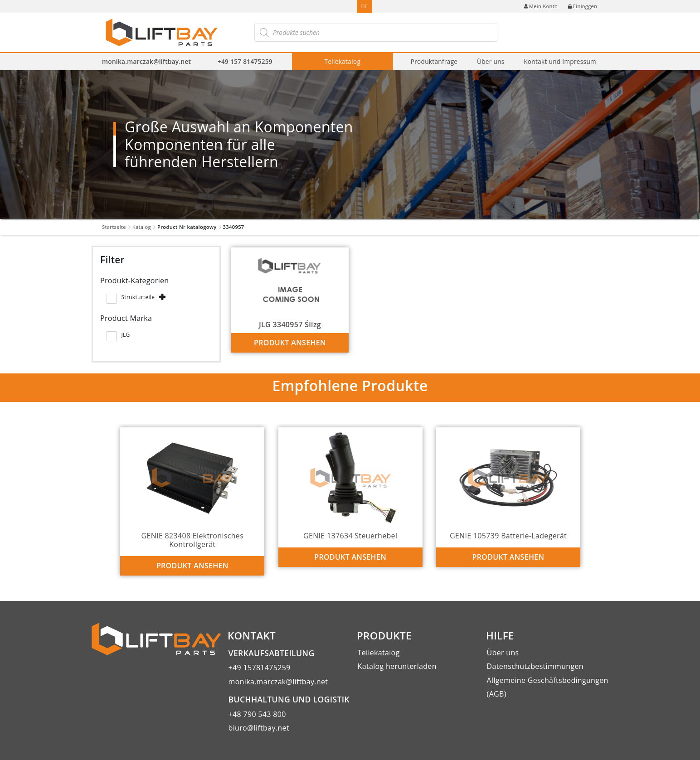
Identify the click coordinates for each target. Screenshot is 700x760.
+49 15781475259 (260, 668)
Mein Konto (541, 6)
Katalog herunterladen (397, 666)
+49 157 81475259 (245, 61)
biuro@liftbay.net (259, 728)
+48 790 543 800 (257, 714)
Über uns (491, 61)
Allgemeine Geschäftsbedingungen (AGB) (548, 687)
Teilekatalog (343, 61)
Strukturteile (138, 297)
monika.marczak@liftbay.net (146, 61)
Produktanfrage (434, 61)
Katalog (142, 227)
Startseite (114, 227)
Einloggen (583, 6)
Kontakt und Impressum (560, 61)
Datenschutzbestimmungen (535, 666)
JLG (125, 335)
